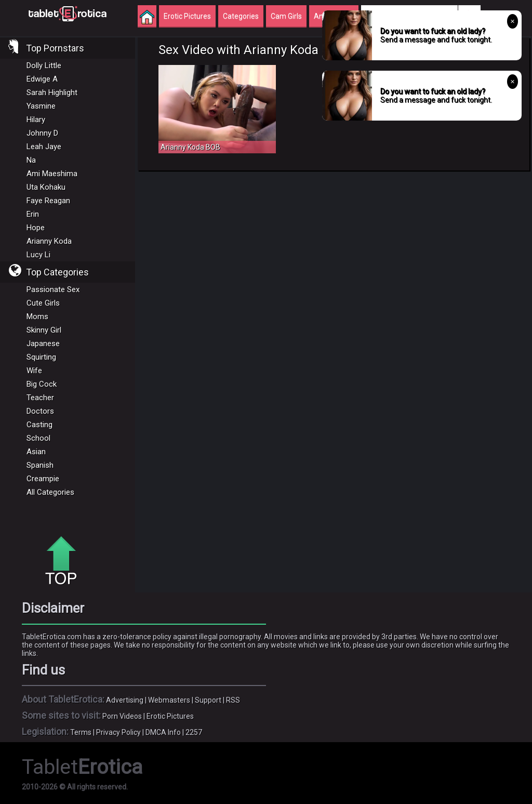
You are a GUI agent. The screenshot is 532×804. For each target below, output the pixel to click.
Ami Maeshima (52, 174)
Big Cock (42, 384)
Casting (39, 425)
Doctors (40, 411)
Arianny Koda (49, 241)
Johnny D (42, 133)
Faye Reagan (48, 201)
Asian (36, 452)
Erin (33, 214)
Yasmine (41, 106)
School (38, 438)
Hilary (36, 120)
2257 (194, 732)
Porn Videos (122, 716)
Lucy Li (38, 255)
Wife (34, 371)
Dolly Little (44, 65)
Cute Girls (43, 303)
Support (208, 700)
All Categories (50, 492)
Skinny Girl (44, 330)
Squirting (41, 357)
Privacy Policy (118, 732)
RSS (233, 700)
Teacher (40, 398)
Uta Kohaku (46, 187)
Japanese (43, 344)
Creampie (43, 479)
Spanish (40, 465)
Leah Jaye (44, 147)
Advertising (125, 700)
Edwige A (42, 79)
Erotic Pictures (170, 716)
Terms (81, 732)
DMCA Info (163, 732)
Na (31, 160)
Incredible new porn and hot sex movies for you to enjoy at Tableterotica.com (68, 13)
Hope (36, 228)
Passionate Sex (53, 289)
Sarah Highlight (52, 93)
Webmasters (169, 700)
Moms (37, 317)
